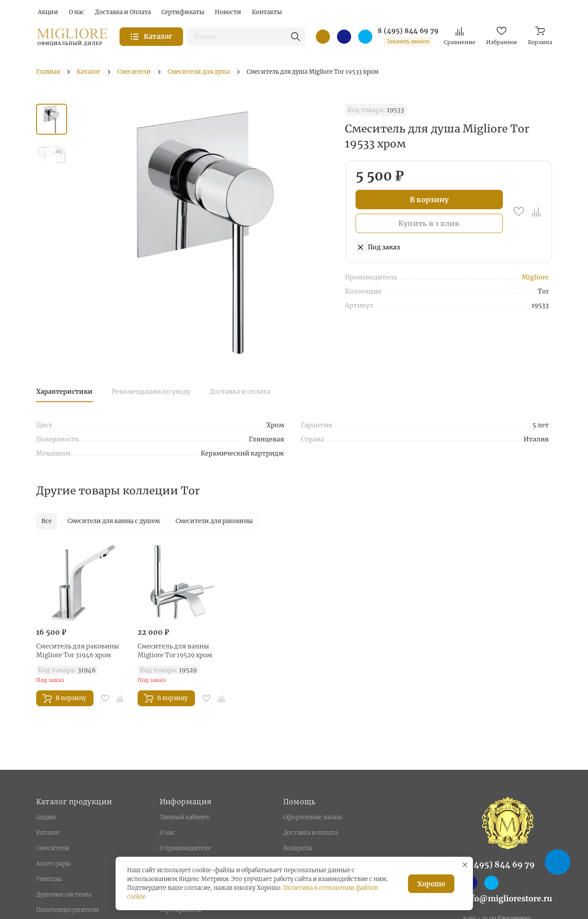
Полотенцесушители (67, 910)
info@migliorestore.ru (508, 898)
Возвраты (298, 848)
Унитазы (49, 879)
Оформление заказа (313, 817)
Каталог (48, 833)
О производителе (185, 848)
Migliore (535, 277)
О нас (167, 833)
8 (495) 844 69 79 (408, 31)
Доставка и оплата (240, 392)
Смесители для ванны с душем (114, 521)
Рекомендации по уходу (151, 392)
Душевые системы (64, 895)
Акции (46, 817)
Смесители (52, 848)
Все (47, 521)
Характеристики (64, 392)
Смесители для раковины (214, 521)
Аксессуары (53, 864)
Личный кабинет (185, 817)
